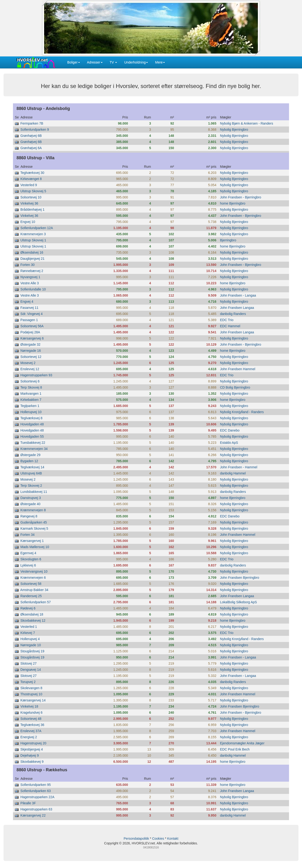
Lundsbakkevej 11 (34, 492)
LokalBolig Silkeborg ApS (239, 602)
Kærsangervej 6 (32, 338)
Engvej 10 (28, 222)
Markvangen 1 (31, 394)
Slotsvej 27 (29, 663)
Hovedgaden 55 (32, 436)
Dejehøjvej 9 (30, 755)
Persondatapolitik (136, 839)
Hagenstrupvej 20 (34, 743)
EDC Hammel (230, 326)
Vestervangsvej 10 (34, 571)
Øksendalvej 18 (32, 614)
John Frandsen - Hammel (239, 467)
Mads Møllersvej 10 (35, 547)
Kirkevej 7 (28, 633)
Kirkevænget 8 (31, 179)
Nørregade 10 (31, 645)
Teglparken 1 (30, 406)
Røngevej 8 (29, 516)
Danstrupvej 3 (31, 498)
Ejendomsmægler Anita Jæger (242, 743)
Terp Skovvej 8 (31, 387)
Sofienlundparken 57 (36, 602)
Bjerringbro (228, 240)
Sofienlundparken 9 (35, 130)
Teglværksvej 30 (32, 173)
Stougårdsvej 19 (32, 651)
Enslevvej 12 (30, 369)
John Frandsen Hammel (238, 369)
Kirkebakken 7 (31, 400)
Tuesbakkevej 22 (33, 443)
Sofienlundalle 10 (33, 289)
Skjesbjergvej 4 (32, 749)
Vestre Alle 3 (30, 283)
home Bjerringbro (233, 203)
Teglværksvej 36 (32, 725)
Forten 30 (28, 265)
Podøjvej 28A (30, 332)
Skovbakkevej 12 (33, 621)
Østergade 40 (31, 504)
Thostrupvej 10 (31, 694)
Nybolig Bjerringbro (234, 130)
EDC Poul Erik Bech (235, 749)
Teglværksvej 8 (31, 418)
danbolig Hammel (233, 473)
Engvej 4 (27, 302)
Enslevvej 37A (31, 731)
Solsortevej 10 (31, 197)
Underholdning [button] (136, 62)
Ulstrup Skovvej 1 (33, 240)
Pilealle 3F (28, 803)
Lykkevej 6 (28, 565)
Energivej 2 (29, 737)
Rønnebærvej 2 (32, 271)
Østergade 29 (31, 455)
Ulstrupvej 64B (31, 473)
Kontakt (173, 839)
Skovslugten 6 (31, 559)
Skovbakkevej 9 (32, 762)
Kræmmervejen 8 (33, 510)
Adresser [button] (95, 62)
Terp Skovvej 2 (31, 486)
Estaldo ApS (229, 443)
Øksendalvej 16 (32, 252)
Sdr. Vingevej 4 (32, 314)
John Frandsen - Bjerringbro (241, 197)
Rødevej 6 (28, 608)
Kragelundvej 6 (31, 713)
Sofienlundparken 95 (36, 785)
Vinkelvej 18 (29, 706)
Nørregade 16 (31, 351)
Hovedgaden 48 (32, 424)
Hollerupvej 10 (31, 412)
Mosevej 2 (28, 363)
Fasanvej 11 (29, 308)
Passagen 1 (29, 320)
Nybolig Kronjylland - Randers (242, 412)
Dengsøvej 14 (31, 670)
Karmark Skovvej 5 (34, 528)
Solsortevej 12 (31, 357)
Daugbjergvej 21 (33, 259)
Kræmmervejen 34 (34, 449)
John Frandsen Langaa (237, 308)
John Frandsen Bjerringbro (240, 578)
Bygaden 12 (29, 461)
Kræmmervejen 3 (33, 234)
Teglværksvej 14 (32, 467)
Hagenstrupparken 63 (36, 809)
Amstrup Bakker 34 (34, 590)
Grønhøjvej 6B (31, 136)
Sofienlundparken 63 (36, 791)
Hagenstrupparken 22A (38, 797)
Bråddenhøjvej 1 (33, 210)
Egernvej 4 (28, 553)
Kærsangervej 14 (33, 700)
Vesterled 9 (29, 185)
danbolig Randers (233, 314)
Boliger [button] (74, 62)
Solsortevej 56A (32, 326)
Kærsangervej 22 (33, 815)
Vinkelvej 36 (29, 203)
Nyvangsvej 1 (30, 277)
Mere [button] (160, 62)
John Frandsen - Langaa (238, 295)
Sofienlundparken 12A (37, 228)
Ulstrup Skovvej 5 (33, 191)
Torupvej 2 (28, 682)
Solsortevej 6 (30, 381)
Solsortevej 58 (31, 584)
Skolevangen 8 (31, 688)
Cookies (158, 839)
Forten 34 (28, 535)
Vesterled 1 (29, 627)
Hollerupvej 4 (30, 639)
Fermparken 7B (32, 123)
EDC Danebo (230, 430)
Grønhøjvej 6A (31, 148)
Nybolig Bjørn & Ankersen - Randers (247, 123)
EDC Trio (227, 320)
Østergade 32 (31, 344)
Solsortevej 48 (31, 719)
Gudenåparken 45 (34, 522)
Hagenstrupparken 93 (36, 375)
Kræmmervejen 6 (33, 578)
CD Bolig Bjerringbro (235, 387)
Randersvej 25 (31, 596)
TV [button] (113, 62)
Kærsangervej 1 (32, 541)
